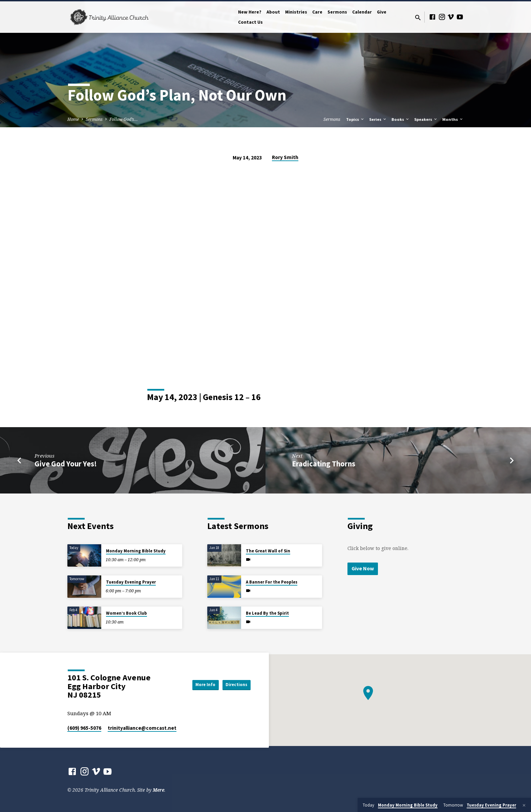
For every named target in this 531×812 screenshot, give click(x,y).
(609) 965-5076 (84, 728)
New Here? (250, 12)
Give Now (364, 569)
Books (401, 119)
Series (378, 119)
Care (317, 12)
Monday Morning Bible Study (136, 551)
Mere (158, 790)
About (273, 12)
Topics (355, 119)
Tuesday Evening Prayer (131, 582)
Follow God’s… (124, 119)
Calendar (362, 12)
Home (73, 119)
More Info (196, 685)
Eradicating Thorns (324, 464)
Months (453, 119)
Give (382, 12)
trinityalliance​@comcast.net (142, 728)
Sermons (337, 12)
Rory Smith (285, 157)
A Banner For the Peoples (272, 582)
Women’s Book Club (126, 613)
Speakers (426, 119)
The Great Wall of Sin (268, 551)
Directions (233, 685)
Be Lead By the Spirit (267, 613)
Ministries (296, 12)
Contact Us (250, 22)
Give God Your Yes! (66, 464)
